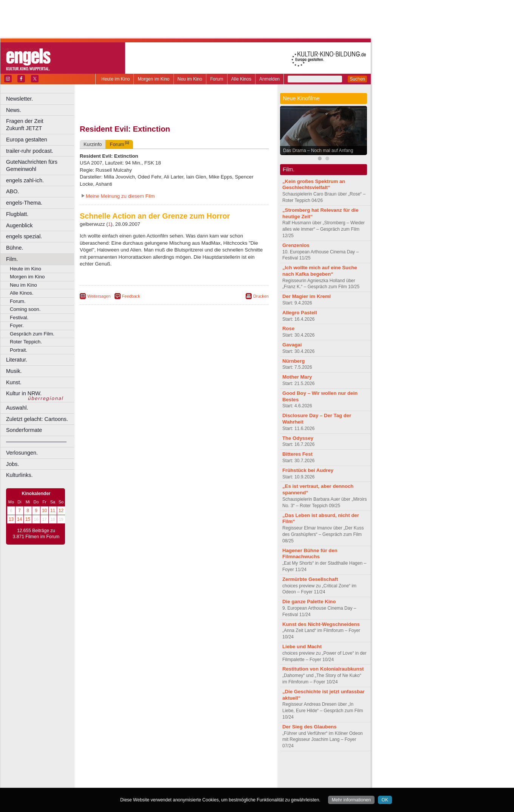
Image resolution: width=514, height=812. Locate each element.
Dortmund (184, 782)
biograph (114, 776)
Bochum (116, 782)
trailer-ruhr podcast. (30, 151)
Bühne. (15, 248)
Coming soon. (25, 309)
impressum (170, 769)
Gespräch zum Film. (32, 334)
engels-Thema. (24, 203)
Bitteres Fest (297, 454)
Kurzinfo (93, 144)
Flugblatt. (17, 214)
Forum (217, 79)
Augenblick (19, 225)
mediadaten (236, 769)
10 (44, 511)
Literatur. (17, 360)
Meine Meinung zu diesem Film (120, 196)
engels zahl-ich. (25, 180)
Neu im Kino (190, 79)
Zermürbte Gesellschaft (310, 579)
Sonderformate (24, 430)
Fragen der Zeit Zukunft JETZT (41, 125)
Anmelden (269, 79)
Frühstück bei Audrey (308, 470)
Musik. (14, 371)
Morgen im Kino (153, 79)
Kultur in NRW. (24, 393)
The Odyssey (298, 438)
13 (11, 519)
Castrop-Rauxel (156, 782)
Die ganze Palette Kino (309, 602)
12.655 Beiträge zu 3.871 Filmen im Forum (36, 534)
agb (217, 769)
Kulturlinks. (19, 475)
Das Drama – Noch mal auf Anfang (318, 151)
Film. (12, 259)
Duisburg (230, 782)
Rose (288, 328)
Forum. (18, 301)
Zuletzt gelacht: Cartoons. (37, 419)
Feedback (131, 296)
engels (152, 776)
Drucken (261, 296)
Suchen (357, 79)
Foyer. (17, 325)
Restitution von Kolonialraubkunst (323, 669)
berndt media (142, 769)
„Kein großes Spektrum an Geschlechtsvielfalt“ (314, 185)
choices (134, 776)
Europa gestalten (27, 140)
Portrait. (19, 350)
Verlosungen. (22, 453)
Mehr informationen (351, 800)
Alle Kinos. (22, 293)
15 (28, 519)
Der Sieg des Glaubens (310, 727)
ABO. (12, 191)
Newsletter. (19, 99)
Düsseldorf (208, 782)
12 (61, 511)
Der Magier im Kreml (307, 296)
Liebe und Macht (302, 647)
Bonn (133, 782)
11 (53, 511)
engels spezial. (24, 236)
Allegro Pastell (300, 313)
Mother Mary (297, 377)
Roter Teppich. (26, 342)
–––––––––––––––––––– (36, 441)
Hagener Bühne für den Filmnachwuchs (310, 554)
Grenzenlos (296, 245)
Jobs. (12, 464)
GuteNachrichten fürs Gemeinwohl (32, 165)
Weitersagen (99, 296)
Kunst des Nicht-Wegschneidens (321, 624)
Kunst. (14, 382)
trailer (174, 776)
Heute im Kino (115, 79)
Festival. (19, 318)
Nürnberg (293, 361)
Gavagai (292, 345)
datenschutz (197, 769)
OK (385, 800)
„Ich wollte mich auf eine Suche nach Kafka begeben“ (320, 271)
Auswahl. (17, 408)
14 (19, 519)
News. (14, 110)
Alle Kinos (241, 79)
